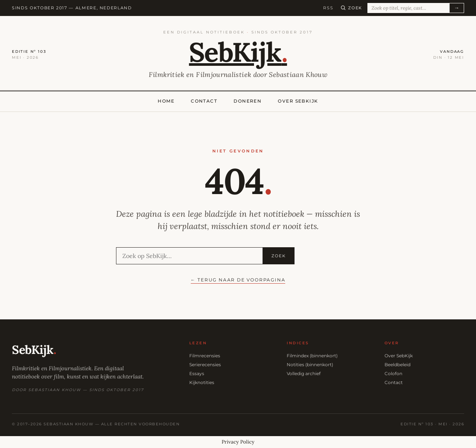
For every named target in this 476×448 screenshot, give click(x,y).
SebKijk (238, 52)
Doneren (247, 101)
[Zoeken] (351, 8)
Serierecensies (205, 365)
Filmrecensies (205, 356)
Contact (204, 101)
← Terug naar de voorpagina (238, 280)
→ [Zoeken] (457, 8)
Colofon (393, 373)
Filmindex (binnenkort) (312, 356)
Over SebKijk (298, 101)
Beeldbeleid (398, 365)
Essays (197, 373)
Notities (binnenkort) (310, 365)
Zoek (279, 256)
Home (166, 101)
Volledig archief (304, 373)
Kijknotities (202, 382)
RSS (328, 8)
